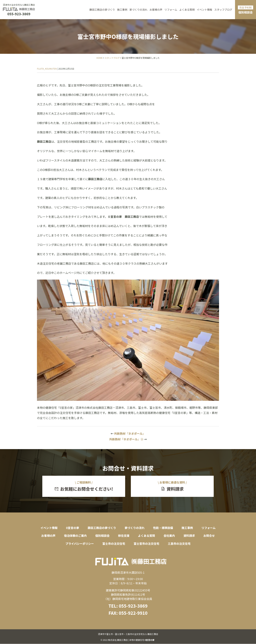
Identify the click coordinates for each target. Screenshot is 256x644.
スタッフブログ (223, 9)
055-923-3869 (19, 14)
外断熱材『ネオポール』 (128, 433)
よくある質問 (187, 9)
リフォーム (171, 9)
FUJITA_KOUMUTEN (47, 69)
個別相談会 (246, 10)
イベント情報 (204, 9)
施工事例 (122, 9)
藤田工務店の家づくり (102, 9)
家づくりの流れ (138, 9)
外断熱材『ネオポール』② (128, 439)
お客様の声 (156, 9)
